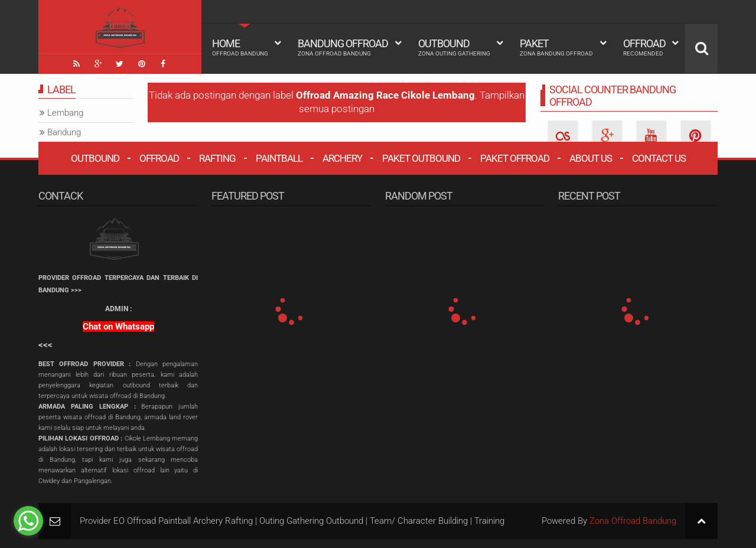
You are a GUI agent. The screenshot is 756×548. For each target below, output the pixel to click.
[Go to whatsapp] (28, 521)
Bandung (64, 132)
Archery (342, 158)
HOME (240, 47)
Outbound (454, 47)
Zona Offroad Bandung (633, 520)
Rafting (217, 158)
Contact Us (659, 158)
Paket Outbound (421, 158)
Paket (556, 47)
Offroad (644, 47)
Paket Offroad (515, 158)
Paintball (279, 158)
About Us (591, 158)
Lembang (65, 113)
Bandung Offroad (343, 47)
